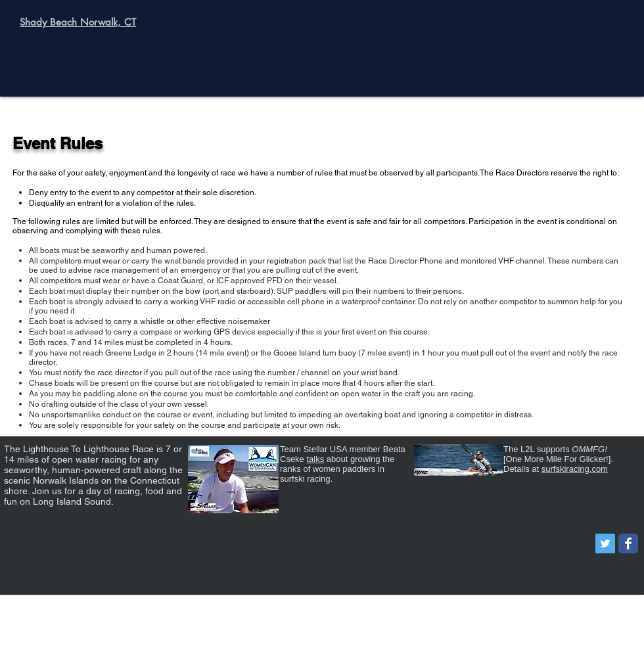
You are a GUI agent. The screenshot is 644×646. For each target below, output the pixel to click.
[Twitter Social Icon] (605, 543)
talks (315, 459)
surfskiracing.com (575, 469)
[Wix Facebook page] (628, 543)
